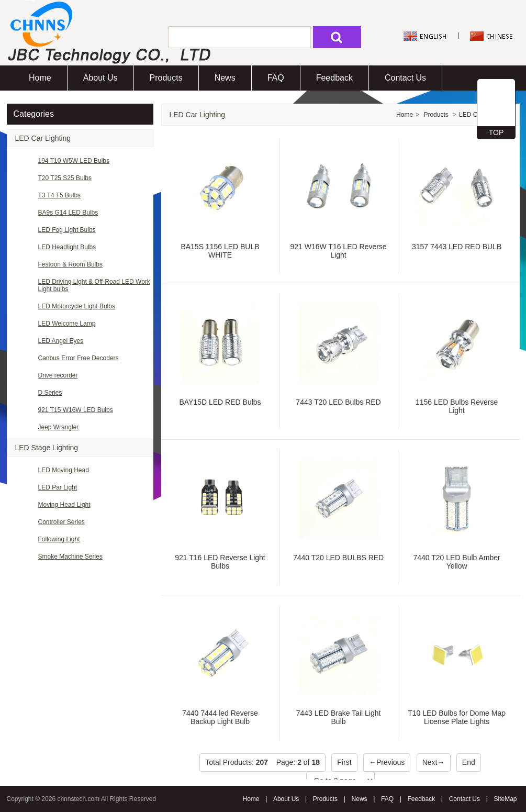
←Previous (387, 762)
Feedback (334, 78)
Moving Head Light (64, 505)
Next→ (434, 762)
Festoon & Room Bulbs (70, 264)
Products (166, 78)
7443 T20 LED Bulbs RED (338, 402)
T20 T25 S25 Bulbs (65, 178)
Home (40, 78)
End (469, 762)
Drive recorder (58, 375)
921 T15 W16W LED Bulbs (76, 410)
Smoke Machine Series (70, 557)
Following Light (59, 539)
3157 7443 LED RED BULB (457, 247)
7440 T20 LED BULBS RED (338, 558)
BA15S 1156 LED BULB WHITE (220, 251)
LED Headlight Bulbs (67, 247)
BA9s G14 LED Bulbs (68, 213)
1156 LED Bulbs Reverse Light (457, 406)
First (344, 762)
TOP (496, 132)
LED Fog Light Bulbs (67, 230)
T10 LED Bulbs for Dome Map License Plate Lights (457, 717)
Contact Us (405, 78)
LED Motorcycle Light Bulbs (77, 306)
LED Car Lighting (43, 138)
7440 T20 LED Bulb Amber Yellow (456, 562)
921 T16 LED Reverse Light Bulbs (220, 562)
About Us (100, 78)
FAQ (276, 78)
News (225, 78)
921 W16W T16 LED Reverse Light (338, 251)
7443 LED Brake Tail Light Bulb (339, 717)
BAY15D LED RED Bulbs (220, 402)
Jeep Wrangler (59, 427)
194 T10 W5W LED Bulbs (74, 161)
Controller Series (61, 522)
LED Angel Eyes (61, 341)
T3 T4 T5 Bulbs (60, 195)
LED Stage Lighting (47, 448)
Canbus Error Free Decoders (79, 358)
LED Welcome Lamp (67, 324)
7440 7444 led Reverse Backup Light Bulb (220, 717)
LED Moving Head (64, 470)
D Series (50, 393)
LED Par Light (58, 487)
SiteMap (505, 799)
